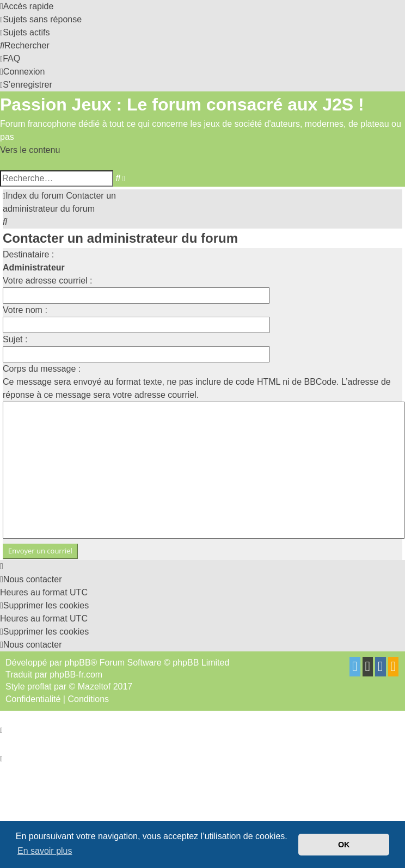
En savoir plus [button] (45, 851)
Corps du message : (42, 369)
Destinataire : (28, 254)
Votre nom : (25, 310)
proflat (39, 687)
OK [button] (344, 845)
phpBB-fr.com (76, 675)
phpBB (78, 663)
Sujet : (15, 339)
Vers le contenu (30, 150)
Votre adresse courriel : (48, 281)
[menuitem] (41, 19)
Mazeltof (94, 687)
